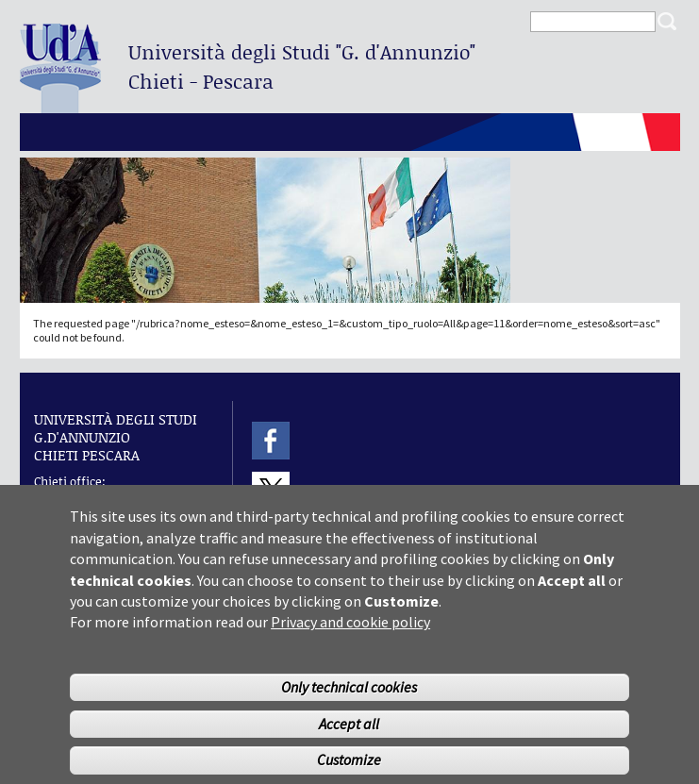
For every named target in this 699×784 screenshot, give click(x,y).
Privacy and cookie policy (350, 640)
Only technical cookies (349, 705)
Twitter (271, 491)
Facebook (271, 440)
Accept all (349, 742)
